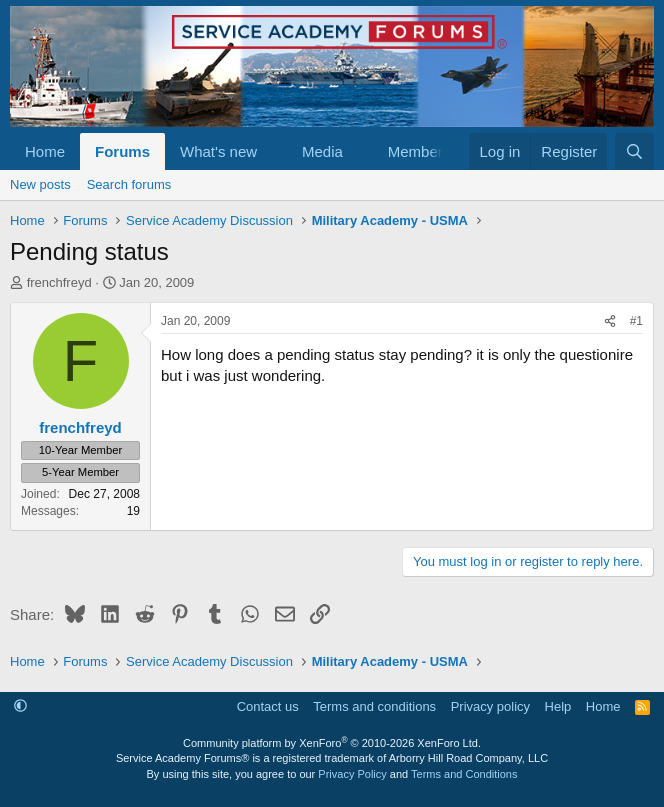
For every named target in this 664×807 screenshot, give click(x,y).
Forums (122, 151)
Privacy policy (490, 706)
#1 (636, 321)
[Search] (634, 151)
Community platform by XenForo (332, 743)
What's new (218, 151)
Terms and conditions (374, 706)
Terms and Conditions (464, 774)
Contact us (268, 706)
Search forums (129, 184)
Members (419, 151)
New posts (40, 184)
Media (322, 151)
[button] (273, 151)
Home (45, 151)
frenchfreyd (59, 282)
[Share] (610, 321)
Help (558, 706)
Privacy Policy (352, 774)
